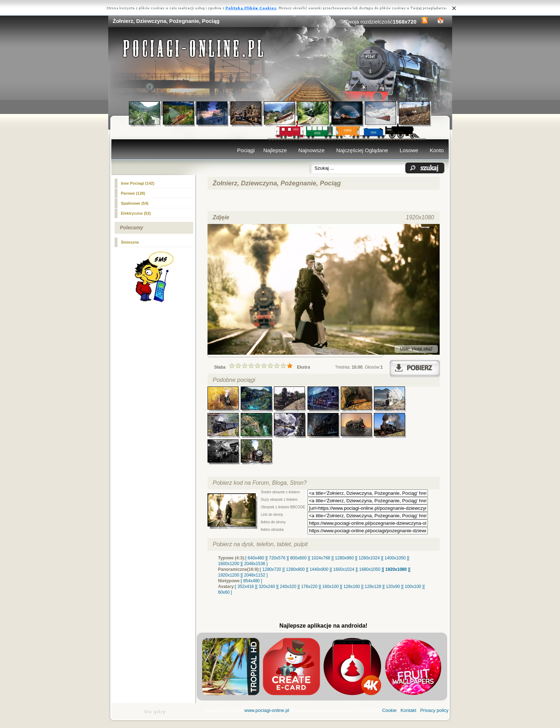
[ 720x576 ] (277, 558)
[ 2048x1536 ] (255, 564)
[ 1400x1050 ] (395, 558)
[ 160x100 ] (331, 587)
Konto (437, 150)
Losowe (409, 150)
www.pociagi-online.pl (267, 710)
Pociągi (246, 150)
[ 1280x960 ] (344, 558)
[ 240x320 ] (288, 587)
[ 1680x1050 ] (370, 569)
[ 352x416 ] (246, 587)
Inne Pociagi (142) (138, 183)
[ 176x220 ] (309, 587)
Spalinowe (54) (135, 203)
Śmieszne (130, 242)
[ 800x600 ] (298, 558)
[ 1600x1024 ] (344, 569)
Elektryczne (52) (136, 213)
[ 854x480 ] (252, 581)
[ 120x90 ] (393, 587)
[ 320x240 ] (267, 587)
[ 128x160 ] (352, 587)
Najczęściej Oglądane (362, 150)
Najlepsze (275, 150)
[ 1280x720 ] (272, 569)
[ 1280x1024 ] (369, 558)
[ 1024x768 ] (321, 558)
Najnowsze (312, 150)
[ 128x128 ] (373, 587)
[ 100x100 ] (413, 587)
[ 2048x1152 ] (255, 575)
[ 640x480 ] (256, 558)
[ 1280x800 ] (295, 569)
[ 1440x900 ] (319, 569)
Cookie (389, 710)
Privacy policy (434, 710)
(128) (133, 193)
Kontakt (408, 710)
